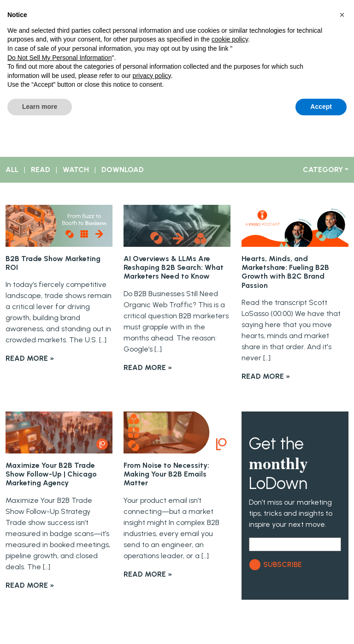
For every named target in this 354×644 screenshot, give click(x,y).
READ (41, 170)
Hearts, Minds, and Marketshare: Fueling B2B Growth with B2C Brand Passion (285, 272)
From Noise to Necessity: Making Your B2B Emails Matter (166, 474)
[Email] (295, 544)
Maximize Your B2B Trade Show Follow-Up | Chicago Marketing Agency (51, 474)
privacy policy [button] (152, 76)
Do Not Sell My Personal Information (59, 58)
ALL (12, 170)
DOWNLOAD (123, 170)
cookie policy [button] (230, 39)
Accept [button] (321, 107)
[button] (342, 15)
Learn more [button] (40, 107)
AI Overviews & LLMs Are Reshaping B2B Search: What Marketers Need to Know (174, 267)
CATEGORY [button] (323, 170)
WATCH (76, 170)
